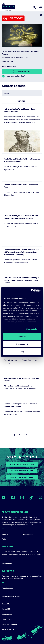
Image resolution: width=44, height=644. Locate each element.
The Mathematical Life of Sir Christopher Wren (21, 207)
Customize (22, 344)
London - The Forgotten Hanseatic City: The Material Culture (20, 562)
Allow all (22, 336)
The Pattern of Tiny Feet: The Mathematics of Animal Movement (22, 160)
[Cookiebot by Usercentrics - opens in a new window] (31, 290)
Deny (22, 351)
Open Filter (20, 101)
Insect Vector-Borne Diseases (16, 399)
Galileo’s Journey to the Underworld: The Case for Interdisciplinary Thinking (21, 254)
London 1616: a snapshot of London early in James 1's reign (22, 468)
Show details (31, 329)
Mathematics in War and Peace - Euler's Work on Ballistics (20, 110)
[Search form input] (22, 93)
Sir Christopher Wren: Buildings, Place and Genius (21, 515)
